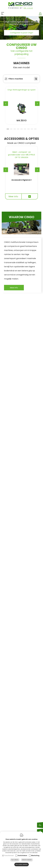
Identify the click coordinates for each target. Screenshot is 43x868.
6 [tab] (25, 130)
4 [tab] (18, 130)
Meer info (14, 288)
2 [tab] (11, 130)
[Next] (37, 104)
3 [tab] (15, 130)
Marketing (35, 856)
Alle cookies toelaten (22, 864)
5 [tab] (22, 130)
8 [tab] (32, 130)
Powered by (21, 8)
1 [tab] (8, 130)
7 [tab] (28, 130)
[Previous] (6, 104)
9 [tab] (35, 130)
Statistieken (22, 856)
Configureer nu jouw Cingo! (21, 33)
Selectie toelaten (27, 860)
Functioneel (9, 856)
